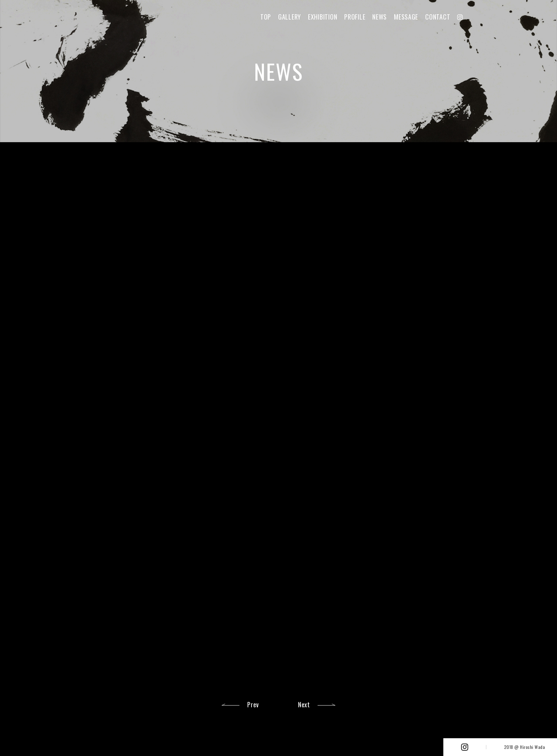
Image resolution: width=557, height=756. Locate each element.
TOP (266, 17)
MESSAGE (406, 17)
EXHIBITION (323, 17)
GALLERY (290, 17)
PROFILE (355, 17)
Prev (253, 704)
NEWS (380, 17)
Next (304, 704)
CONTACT (438, 17)
